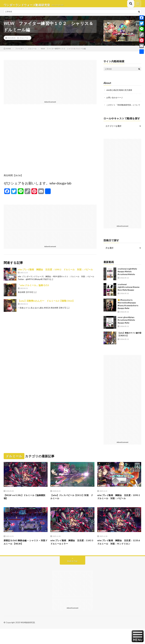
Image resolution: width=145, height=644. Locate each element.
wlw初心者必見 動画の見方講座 (120, 93)
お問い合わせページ (115, 100)
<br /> (50, 144)
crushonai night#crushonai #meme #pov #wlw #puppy (129, 293)
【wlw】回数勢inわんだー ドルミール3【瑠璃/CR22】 (46, 303)
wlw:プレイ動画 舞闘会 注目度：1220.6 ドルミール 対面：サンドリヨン (118, 555)
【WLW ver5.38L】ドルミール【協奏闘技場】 (26, 503)
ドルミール (24, 41)
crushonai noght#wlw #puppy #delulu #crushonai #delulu (127, 277)
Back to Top (72, 576)
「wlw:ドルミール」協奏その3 (33, 288)
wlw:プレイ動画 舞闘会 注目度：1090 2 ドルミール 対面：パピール (55, 272)
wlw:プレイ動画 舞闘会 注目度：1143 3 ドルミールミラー (72, 553)
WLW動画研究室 (28, 638)
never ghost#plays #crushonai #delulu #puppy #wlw (126, 325)
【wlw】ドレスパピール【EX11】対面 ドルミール (72, 503)
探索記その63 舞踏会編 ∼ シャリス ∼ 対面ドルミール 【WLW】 (25, 553)
